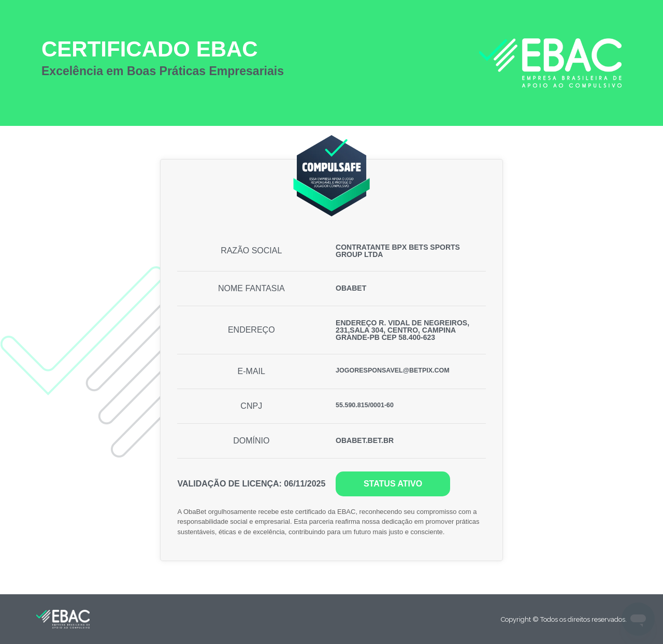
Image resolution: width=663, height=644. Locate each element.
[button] (393, 484)
